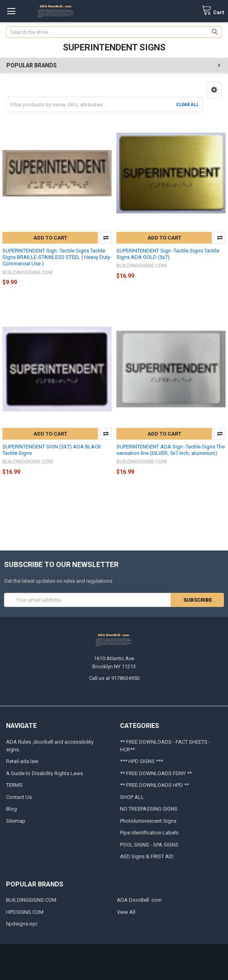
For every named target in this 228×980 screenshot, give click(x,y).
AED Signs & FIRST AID (147, 856)
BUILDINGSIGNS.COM (31, 900)
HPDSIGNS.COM (25, 912)
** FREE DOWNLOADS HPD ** (154, 785)
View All (126, 912)
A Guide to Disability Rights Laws (45, 773)
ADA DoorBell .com (139, 900)
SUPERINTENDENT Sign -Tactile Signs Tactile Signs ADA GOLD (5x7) (168, 254)
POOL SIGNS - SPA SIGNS (149, 845)
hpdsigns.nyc (22, 924)
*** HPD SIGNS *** (142, 761)
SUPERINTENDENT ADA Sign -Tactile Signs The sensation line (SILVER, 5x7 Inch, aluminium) (171, 450)
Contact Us (19, 797)
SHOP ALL (132, 797)
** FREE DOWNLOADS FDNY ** (156, 773)
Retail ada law (22, 761)
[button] (214, 90)
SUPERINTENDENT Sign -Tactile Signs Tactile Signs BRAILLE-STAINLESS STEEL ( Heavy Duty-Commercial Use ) (57, 257)
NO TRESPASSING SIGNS (149, 809)
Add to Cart (50, 238)
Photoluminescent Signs (148, 821)
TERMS (14, 785)
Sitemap (16, 821)
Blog (11, 809)
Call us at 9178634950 (114, 678)
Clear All (187, 105)
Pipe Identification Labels (149, 833)
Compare (106, 238)
